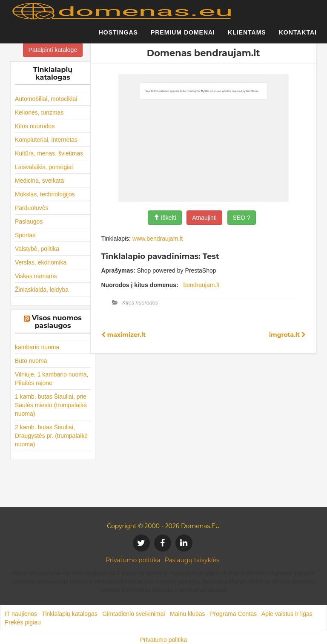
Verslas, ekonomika (41, 262)
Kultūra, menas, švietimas (49, 153)
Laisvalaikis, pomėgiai (44, 167)
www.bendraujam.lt (158, 239)
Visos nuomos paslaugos (57, 322)
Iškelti (165, 218)
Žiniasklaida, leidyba (42, 290)
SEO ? (242, 218)
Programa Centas (233, 614)
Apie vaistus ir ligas (287, 614)
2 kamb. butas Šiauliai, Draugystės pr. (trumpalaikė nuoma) (51, 436)
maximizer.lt (124, 335)
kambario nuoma (37, 347)
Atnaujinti (204, 218)
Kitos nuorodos (35, 126)
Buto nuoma (31, 361)
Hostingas (118, 36)
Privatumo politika (133, 560)
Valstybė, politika (37, 249)
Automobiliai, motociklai (46, 99)
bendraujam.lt (201, 285)
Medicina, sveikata (39, 181)
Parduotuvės (32, 208)
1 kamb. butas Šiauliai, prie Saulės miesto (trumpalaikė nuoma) (51, 405)
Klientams (247, 36)
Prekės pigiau (23, 622)
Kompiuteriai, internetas (46, 140)
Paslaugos (29, 221)
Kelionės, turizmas (39, 112)
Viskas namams (36, 276)
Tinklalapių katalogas (69, 614)
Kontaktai (298, 36)
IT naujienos (21, 614)
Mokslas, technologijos (45, 194)
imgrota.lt (287, 335)
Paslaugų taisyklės (192, 560)
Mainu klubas (188, 614)
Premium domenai (183, 36)
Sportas (25, 235)
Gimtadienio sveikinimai (133, 614)
